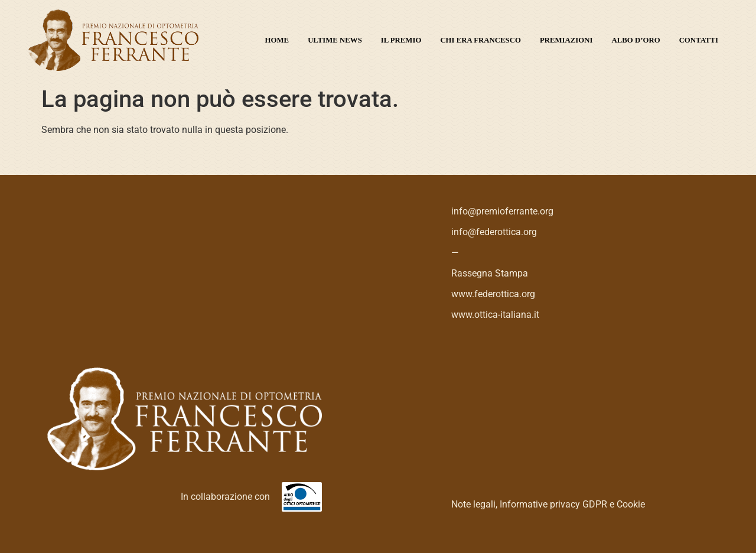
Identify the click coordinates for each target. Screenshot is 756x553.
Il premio (401, 40)
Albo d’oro (636, 40)
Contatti (699, 40)
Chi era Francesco (480, 40)
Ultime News (335, 40)
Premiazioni (566, 40)
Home (277, 40)
